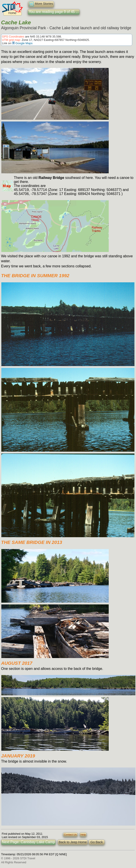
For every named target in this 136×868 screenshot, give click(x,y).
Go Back (97, 842)
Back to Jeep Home (73, 842)
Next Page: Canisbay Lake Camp (29, 842)
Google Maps (22, 43)
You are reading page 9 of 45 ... (54, 12)
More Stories (41, 4)
